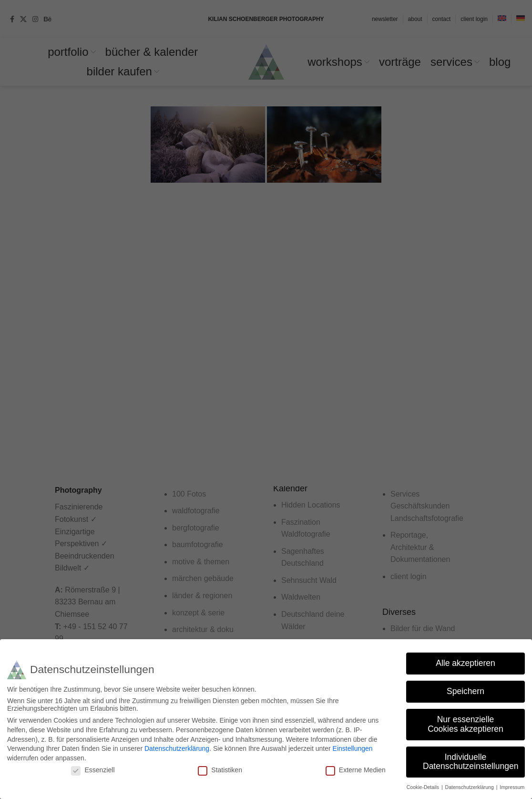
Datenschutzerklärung (177, 748)
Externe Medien (356, 770)
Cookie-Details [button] (424, 787)
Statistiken (220, 770)
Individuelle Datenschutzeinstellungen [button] (471, 761)
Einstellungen (353, 748)
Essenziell (93, 770)
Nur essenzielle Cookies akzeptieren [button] (465, 724)
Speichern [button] (465, 691)
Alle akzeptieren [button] (465, 663)
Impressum (512, 787)
